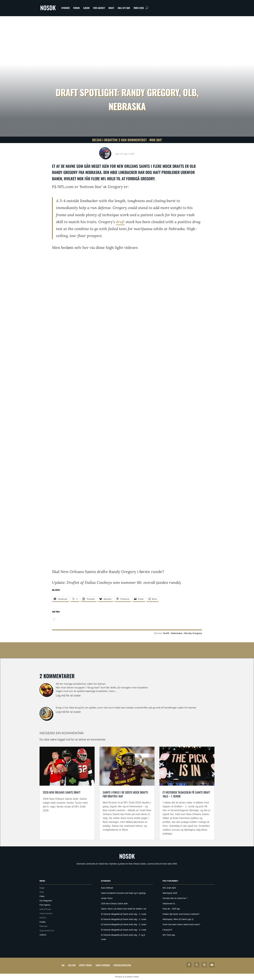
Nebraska (177, 633)
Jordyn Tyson (107, 898)
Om (63, 965)
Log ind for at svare (68, 696)
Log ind (72, 965)
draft (120, 222)
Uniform (43, 935)
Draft (111, 8)
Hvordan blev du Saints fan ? (175, 898)
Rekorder (43, 926)
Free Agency (99, 8)
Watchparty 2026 (170, 893)
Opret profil (86, 965)
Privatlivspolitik (122, 965)
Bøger (42, 888)
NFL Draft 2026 (169, 888)
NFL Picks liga (169, 935)
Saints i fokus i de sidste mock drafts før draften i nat (125, 794)
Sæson (86, 8)
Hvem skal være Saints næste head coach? (181, 924)
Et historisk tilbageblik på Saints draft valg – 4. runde (124, 930)
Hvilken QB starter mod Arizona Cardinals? (181, 914)
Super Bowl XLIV (47, 931)
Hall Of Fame (124, 8)
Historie (43, 918)
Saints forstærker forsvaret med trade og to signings (123, 893)
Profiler (43, 922)
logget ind (64, 740)
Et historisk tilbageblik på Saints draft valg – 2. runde (124, 919)
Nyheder (66, 8)
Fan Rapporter (46, 901)
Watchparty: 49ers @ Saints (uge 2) (178, 919)
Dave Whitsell (107, 888)
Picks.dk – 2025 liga (171, 909)
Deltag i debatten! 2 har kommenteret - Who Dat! (127, 140)
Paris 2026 (139, 8)
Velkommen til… (170, 904)
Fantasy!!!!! (167, 930)
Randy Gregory (193, 633)
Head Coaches (46, 913)
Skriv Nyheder (103, 965)
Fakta (42, 896)
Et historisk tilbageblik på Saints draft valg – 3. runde (124, 924)
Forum (76, 8)
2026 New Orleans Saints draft (62, 792)
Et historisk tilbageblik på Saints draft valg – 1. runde (186, 794)
